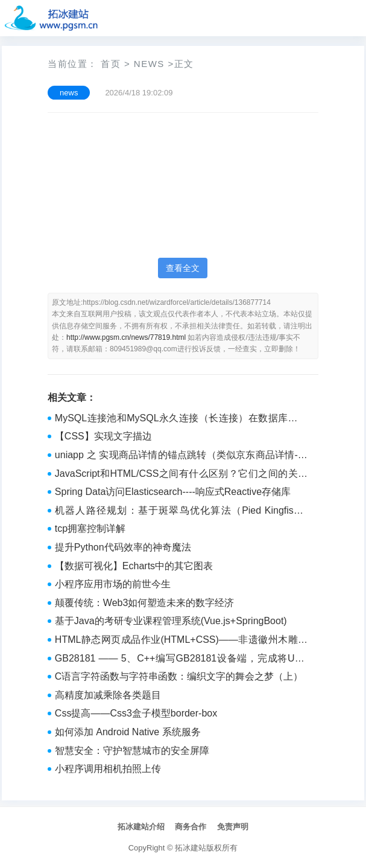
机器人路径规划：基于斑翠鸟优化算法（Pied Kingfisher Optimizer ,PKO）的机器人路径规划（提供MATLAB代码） (181, 512)
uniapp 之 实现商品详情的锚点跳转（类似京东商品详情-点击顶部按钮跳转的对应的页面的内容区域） (181, 456)
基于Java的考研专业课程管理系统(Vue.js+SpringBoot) (171, 621)
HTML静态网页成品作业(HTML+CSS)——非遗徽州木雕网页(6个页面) (181, 641)
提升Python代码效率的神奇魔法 (123, 547)
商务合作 (191, 827)
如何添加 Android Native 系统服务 (128, 732)
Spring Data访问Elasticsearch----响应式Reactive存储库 (173, 492)
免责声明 (233, 827)
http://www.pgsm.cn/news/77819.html (126, 337)
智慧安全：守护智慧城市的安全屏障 (132, 751)
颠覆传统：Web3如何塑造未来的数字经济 (145, 603)
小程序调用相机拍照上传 (108, 769)
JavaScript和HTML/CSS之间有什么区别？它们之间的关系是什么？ (181, 475)
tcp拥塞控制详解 (90, 528)
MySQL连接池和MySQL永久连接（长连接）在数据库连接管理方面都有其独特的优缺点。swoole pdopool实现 (181, 420)
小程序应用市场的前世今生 (113, 584)
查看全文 (183, 268)
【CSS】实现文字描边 (103, 436)
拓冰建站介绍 (141, 827)
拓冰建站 (191, 848)
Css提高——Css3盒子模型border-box (136, 713)
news (149, 64)
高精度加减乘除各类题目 (108, 695)
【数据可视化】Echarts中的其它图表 (134, 566)
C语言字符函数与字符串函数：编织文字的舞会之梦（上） (179, 676)
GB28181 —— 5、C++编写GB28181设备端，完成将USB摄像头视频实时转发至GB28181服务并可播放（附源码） (181, 660)
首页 (111, 64)
